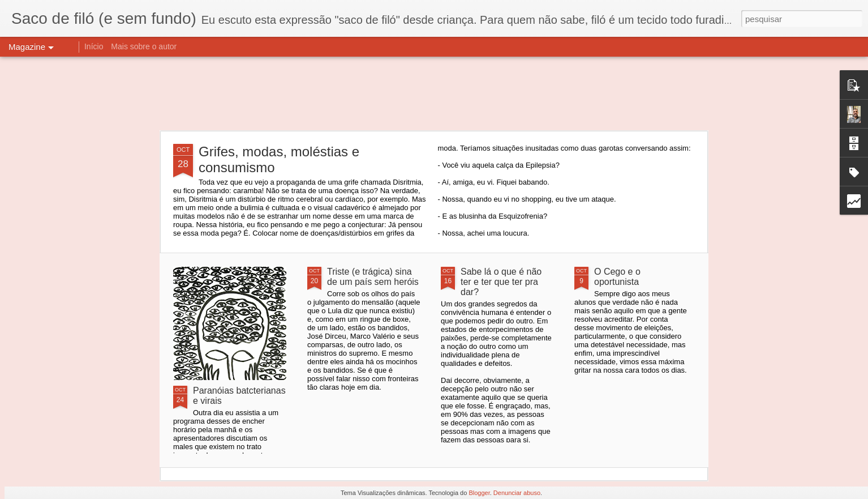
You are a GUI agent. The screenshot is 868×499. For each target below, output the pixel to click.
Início (94, 46)
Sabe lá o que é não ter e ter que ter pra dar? (501, 282)
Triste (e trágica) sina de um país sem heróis (373, 277)
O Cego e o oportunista (617, 277)
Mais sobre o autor (144, 46)
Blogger (479, 493)
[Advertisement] (434, 93)
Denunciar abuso (517, 493)
